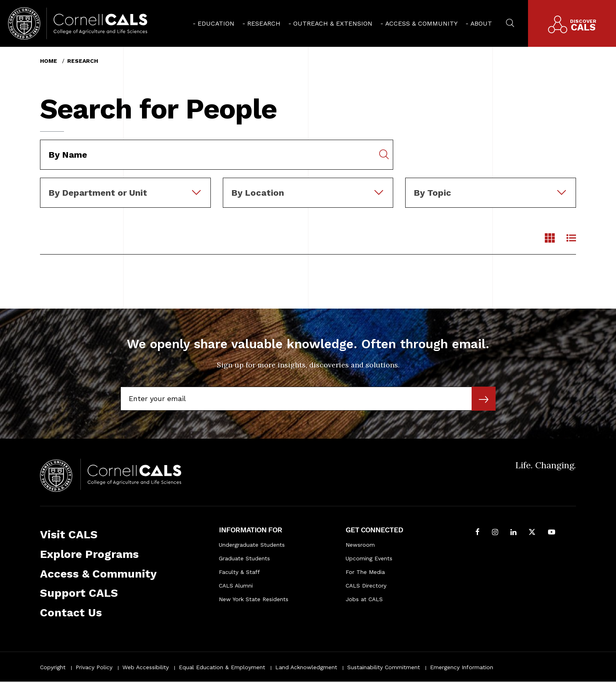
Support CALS (79, 593)
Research (264, 23)
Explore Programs (89, 554)
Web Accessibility (146, 667)
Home (49, 61)
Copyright (53, 667)
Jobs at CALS (364, 599)
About (481, 23)
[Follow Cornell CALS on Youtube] (552, 533)
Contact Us (71, 613)
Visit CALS (69, 535)
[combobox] (125, 183)
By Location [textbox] (258, 193)
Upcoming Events (369, 558)
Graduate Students (244, 558)
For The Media (365, 572)
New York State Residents (254, 599)
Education (216, 23)
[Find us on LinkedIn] (513, 533)
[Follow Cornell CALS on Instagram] (495, 533)
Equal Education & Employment (222, 667)
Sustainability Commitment (384, 667)
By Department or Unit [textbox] (98, 193)
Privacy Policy (94, 667)
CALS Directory (366, 586)
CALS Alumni (236, 586)
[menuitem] (214, 23)
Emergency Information (462, 667)
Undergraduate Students (252, 545)
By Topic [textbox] (432, 193)
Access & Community (421, 23)
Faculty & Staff (239, 572)
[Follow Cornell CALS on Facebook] (477, 533)
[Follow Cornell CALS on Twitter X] (532, 533)
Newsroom (360, 545)
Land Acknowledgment (306, 667)
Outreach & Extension (333, 23)
